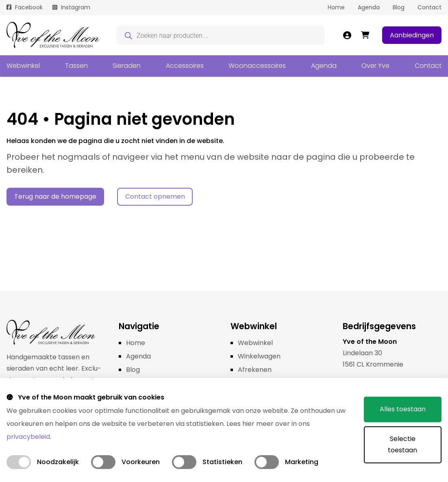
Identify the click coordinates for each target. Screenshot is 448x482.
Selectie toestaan (402, 445)
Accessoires (185, 66)
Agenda (369, 7)
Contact (430, 7)
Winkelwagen (259, 356)
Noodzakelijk (58, 462)
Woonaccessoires (257, 66)
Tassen (76, 66)
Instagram (76, 7)
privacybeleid (28, 437)
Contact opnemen (155, 196)
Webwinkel (23, 66)
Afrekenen (255, 370)
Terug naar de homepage (55, 196)
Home (336, 7)
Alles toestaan (403, 409)
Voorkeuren (141, 462)
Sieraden (127, 66)
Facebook (29, 7)
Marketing (302, 462)
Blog (399, 7)
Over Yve (375, 66)
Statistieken (222, 462)
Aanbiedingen (412, 35)
